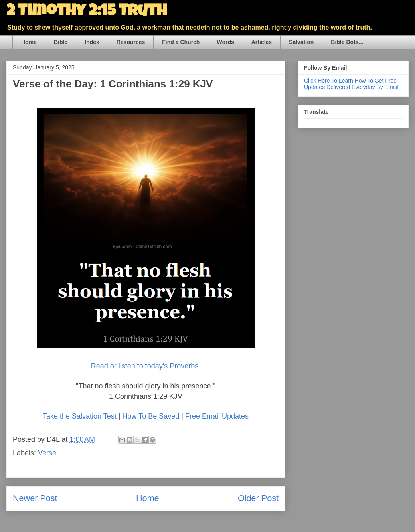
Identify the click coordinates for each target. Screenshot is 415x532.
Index (92, 42)
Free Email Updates (217, 416)
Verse (47, 453)
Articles (262, 42)
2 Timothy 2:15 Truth (87, 12)
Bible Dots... (347, 42)
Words (225, 42)
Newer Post (35, 498)
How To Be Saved (151, 416)
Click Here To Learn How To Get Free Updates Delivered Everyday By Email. (352, 84)
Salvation (301, 42)
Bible (61, 42)
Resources (131, 42)
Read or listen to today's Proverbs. (146, 366)
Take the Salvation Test (80, 416)
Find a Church (181, 42)
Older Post (258, 498)
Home (29, 42)
